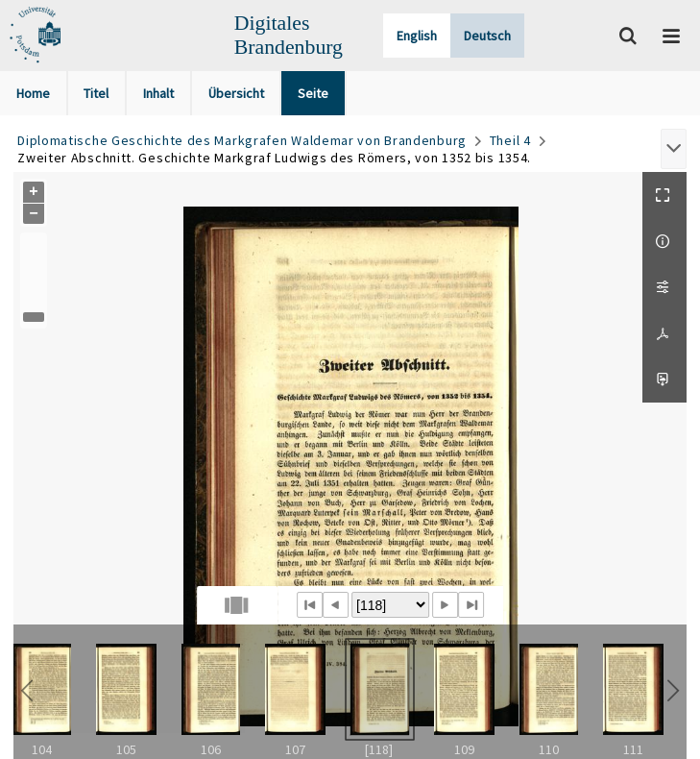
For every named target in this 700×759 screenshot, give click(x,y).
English (417, 36)
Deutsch (487, 36)
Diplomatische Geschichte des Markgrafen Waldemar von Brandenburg (242, 140)
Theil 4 (510, 140)
